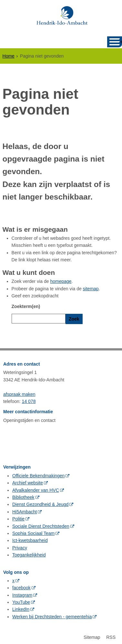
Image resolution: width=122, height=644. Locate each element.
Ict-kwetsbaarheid (30, 539)
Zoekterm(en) (26, 306)
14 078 (29, 400)
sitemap (91, 289)
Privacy (20, 546)
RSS (111, 636)
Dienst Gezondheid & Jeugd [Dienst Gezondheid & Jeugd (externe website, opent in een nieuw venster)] (40, 503)
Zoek (74, 319)
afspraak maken (19, 393)
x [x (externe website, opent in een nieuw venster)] (13, 579)
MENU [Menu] (121, 42)
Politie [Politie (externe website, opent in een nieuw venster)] (18, 517)
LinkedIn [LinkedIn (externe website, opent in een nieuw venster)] (21, 608)
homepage (61, 281)
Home (9, 56)
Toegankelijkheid (29, 553)
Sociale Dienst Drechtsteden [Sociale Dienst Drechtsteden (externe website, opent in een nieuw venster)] (41, 525)
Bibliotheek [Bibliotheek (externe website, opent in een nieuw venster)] (23, 496)
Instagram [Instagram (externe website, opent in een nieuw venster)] (22, 593)
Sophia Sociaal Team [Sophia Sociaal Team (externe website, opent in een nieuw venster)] (33, 532)
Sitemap (92, 636)
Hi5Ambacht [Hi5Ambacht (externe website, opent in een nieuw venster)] (25, 510)
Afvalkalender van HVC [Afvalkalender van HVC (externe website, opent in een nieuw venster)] (36, 489)
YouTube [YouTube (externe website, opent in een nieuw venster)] (21, 601)
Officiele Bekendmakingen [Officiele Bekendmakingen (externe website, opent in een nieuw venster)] (38, 474)
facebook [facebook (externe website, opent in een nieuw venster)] (21, 586)
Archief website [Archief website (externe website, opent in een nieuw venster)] (28, 481)
